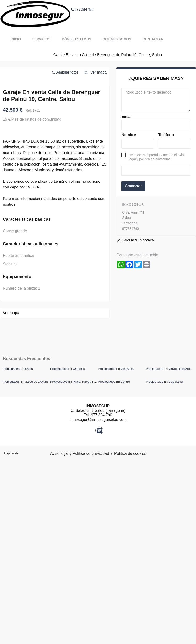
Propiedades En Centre (114, 382)
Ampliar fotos (68, 72)
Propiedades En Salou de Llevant (25, 382)
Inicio (16, 39)
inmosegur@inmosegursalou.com (98, 420)
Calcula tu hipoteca (138, 240)
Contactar (153, 39)
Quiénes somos (117, 39)
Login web (11, 453)
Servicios (41, 39)
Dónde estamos (77, 39)
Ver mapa (98, 72)
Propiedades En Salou (18, 369)
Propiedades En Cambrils (68, 369)
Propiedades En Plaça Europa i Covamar (78, 382)
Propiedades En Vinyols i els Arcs (169, 369)
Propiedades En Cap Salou (164, 382)
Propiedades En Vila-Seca (116, 369)
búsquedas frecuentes (27, 359)
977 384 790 (101, 415)
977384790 (82, 3)
